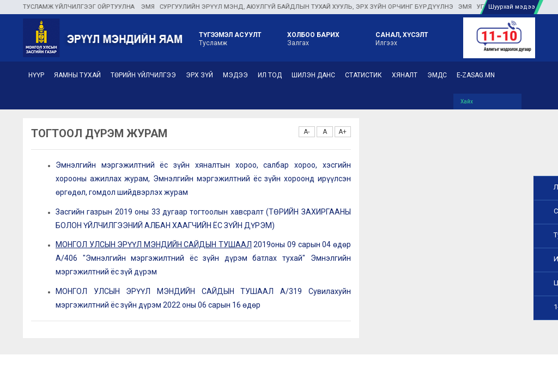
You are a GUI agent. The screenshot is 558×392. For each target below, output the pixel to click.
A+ (342, 132)
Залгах (313, 38)
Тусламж (230, 38)
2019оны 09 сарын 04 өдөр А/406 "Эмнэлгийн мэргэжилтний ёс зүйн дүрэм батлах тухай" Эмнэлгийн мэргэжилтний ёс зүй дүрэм (203, 258)
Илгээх (402, 38)
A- (307, 132)
